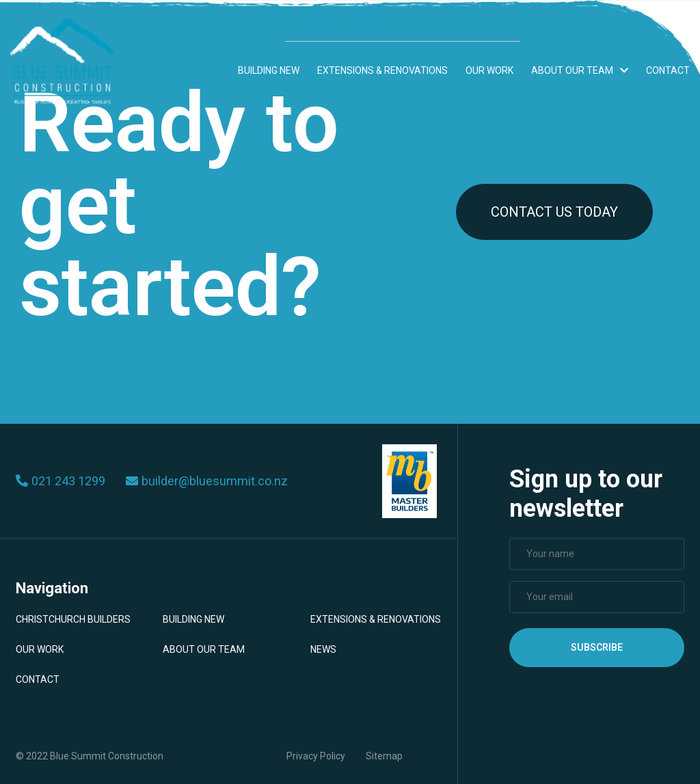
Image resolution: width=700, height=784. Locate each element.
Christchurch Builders (73, 619)
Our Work (489, 70)
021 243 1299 (480, 26)
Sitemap (384, 756)
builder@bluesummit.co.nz (355, 26)
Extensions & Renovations (382, 70)
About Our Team (580, 71)
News (323, 649)
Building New (269, 70)
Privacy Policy (316, 756)
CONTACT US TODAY (554, 212)
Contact (668, 70)
